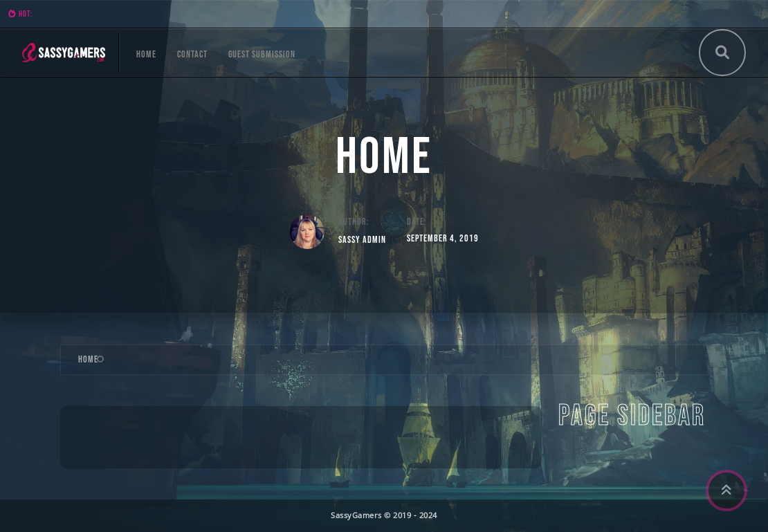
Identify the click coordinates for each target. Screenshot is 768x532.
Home (146, 54)
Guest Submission (262, 54)
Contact (192, 54)
